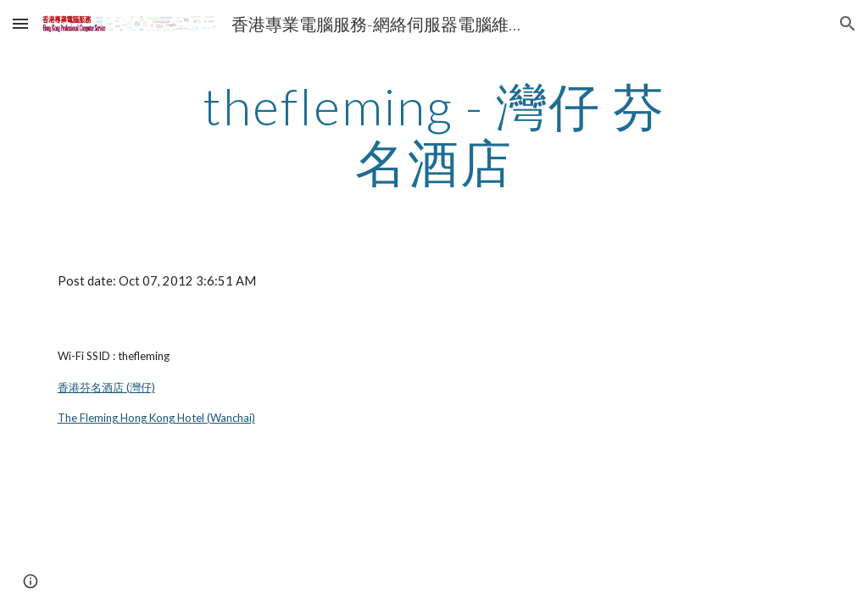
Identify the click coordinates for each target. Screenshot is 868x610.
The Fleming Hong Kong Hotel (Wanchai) (156, 418)
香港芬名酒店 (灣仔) (106, 387)
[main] (434, 134)
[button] (20, 23)
